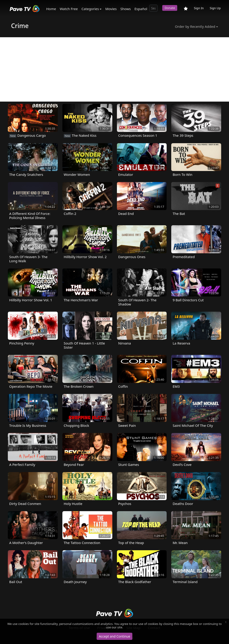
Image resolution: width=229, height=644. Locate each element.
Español (141, 9)
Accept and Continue (114, 636)
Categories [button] (90, 9)
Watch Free (69, 9)
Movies (111, 9)
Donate (170, 8)
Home (51, 9)
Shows (126, 9)
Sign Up (215, 8)
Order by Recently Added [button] (195, 26)
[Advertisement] (114, 69)
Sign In (199, 8)
